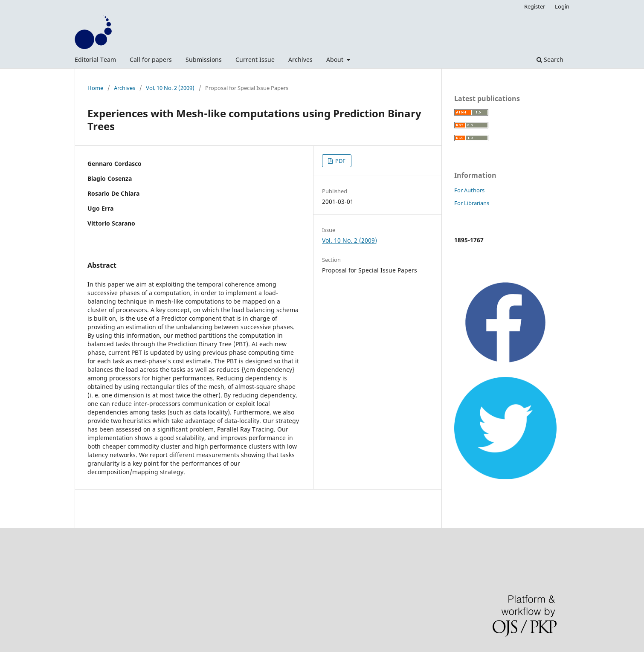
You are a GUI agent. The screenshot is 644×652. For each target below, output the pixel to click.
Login (562, 6)
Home (95, 88)
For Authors (469, 190)
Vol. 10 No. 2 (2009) (170, 88)
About (336, 59)
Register (535, 6)
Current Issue (255, 59)
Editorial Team (95, 59)
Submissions (204, 59)
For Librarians (472, 203)
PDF (340, 161)
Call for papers (151, 59)
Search (550, 59)
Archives (300, 59)
